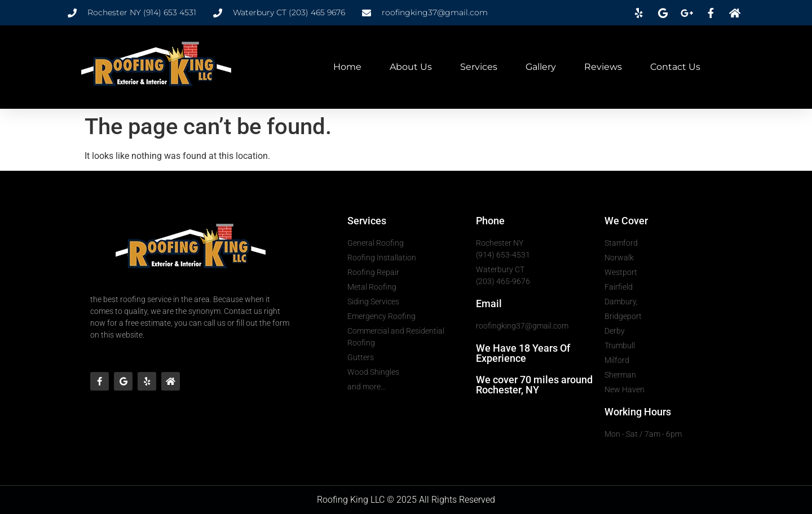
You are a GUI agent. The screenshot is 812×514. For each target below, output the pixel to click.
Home (347, 67)
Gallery (541, 67)
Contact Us (675, 67)
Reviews (603, 67)
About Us (411, 67)
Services (479, 67)
